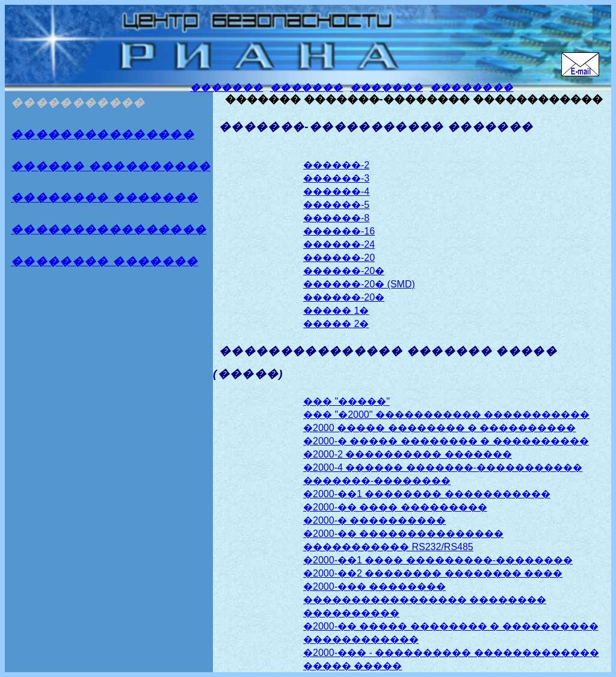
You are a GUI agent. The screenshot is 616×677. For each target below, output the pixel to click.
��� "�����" (346, 401)
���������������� (109, 229)
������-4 (336, 191)
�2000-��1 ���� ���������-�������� (438, 560)
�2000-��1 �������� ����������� (427, 494)
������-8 (336, 218)
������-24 (339, 244)
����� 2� (336, 324)
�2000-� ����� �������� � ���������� (446, 441)
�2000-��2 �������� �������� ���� (433, 573)
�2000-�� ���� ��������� (395, 507)
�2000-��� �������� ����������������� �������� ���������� (425, 600)
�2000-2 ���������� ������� (408, 454)
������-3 (336, 178)
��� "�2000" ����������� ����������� (446, 415)
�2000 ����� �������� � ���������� (439, 428)
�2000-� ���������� (374, 520)
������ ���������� (111, 166)
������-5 (336, 205)
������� (226, 87)
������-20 (339, 258)
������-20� (344, 271)
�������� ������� (105, 198)
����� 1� (336, 311)
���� (105, 261)
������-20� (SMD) (359, 284)
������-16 (339, 231)
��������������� (103, 134)
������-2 (336, 165)
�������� (472, 87)
